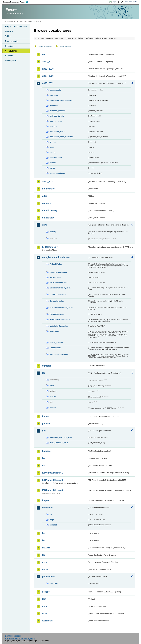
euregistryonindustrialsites (56, 257)
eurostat (46, 366)
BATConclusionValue (59, 283)
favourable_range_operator (61, 100)
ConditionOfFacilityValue (60, 288)
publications (49, 577)
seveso (46, 592)
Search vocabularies (45, 46)
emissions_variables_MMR (61, 438)
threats (53, 163)
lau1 (44, 533)
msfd (45, 562)
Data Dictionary (26, 21)
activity (53, 232)
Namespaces (11, 60)
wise (45, 613)
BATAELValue (55, 278)
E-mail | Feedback (13, 636)
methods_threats (57, 116)
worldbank (48, 621)
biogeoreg (54, 95)
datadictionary (50, 210)
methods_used (56, 121)
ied (44, 466)
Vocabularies (11, 51)
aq (43, 54)
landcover (47, 508)
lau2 (44, 540)
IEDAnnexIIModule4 (52, 490)
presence (54, 142)
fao (44, 373)
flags (52, 385)
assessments (55, 90)
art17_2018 (48, 182)
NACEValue (55, 331)
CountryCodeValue (58, 294)
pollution (53, 126)
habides (46, 451)
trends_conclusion (58, 173)
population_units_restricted (61, 137)
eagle (52, 520)
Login (114, 2)
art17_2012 (48, 83)
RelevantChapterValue (59, 354)
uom (44, 606)
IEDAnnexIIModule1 (52, 473)
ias (44, 458)
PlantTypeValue (56, 343)
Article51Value (56, 264)
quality (53, 147)
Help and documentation (16, 27)
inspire (46, 500)
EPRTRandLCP (50, 247)
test (44, 599)
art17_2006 (48, 76)
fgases (46, 416)
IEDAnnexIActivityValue (60, 319)
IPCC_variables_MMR (59, 443)
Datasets (9, 31)
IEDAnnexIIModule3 (52, 480)
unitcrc (53, 408)
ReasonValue (55, 348)
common (47, 203)
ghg (44, 431)
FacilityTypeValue (57, 314)
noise (45, 569)
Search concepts (65, 46)
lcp (44, 555)
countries (54, 583)
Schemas (9, 46)
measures (54, 106)
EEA (16, 2)
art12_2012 (48, 62)
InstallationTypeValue (59, 326)
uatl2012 (53, 525)
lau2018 (46, 548)
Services (9, 56)
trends (52, 168)
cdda (45, 196)
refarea (53, 396)
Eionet (16, 21)
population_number (58, 132)
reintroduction (56, 158)
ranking (53, 152)
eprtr (45, 225)
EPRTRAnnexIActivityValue (61, 308)
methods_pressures (58, 111)
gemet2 (46, 424)
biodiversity (48, 189)
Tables (8, 36)
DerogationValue (57, 301)
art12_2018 (48, 69)
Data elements (11, 41)
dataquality (48, 218)
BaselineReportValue (58, 272)
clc (51, 514)
